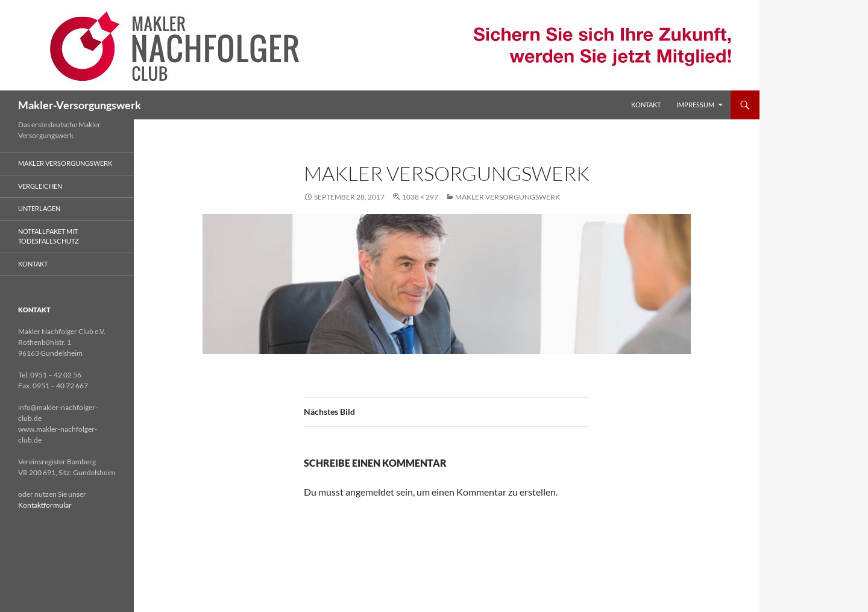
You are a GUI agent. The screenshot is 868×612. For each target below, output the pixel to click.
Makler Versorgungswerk (508, 197)
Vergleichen (40, 186)
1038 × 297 (420, 197)
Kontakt (646, 105)
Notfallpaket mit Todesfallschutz (49, 236)
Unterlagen (39, 208)
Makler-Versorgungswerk (80, 105)
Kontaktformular (45, 505)
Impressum (695, 105)
